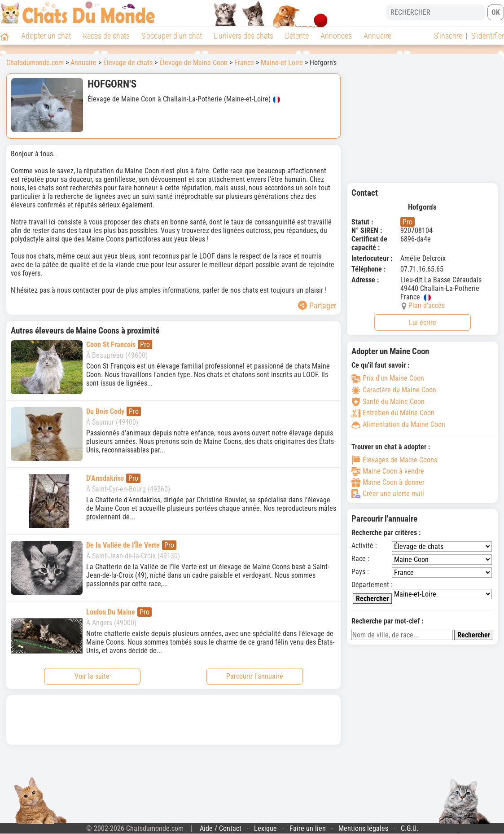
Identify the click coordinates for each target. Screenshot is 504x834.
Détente (297, 36)
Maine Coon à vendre (388, 471)
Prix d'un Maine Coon (388, 378)
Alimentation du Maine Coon (398, 424)
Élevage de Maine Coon (193, 63)
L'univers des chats (243, 36)
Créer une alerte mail (388, 494)
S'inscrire (448, 36)
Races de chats (106, 36)
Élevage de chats (128, 63)
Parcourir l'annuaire (255, 676)
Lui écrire (423, 323)
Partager (317, 305)
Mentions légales (363, 828)
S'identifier (488, 36)
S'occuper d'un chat (172, 36)
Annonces (336, 36)
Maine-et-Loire (282, 63)
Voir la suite (92, 676)
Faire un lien (308, 828)
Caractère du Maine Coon (394, 390)
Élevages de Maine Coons (394, 460)
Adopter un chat (46, 36)
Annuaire (377, 36)
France (244, 63)
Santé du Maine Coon (388, 402)
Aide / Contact (221, 828)
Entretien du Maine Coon (393, 413)
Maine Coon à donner (388, 483)
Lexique (265, 828)
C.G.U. (410, 828)
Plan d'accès (427, 305)
